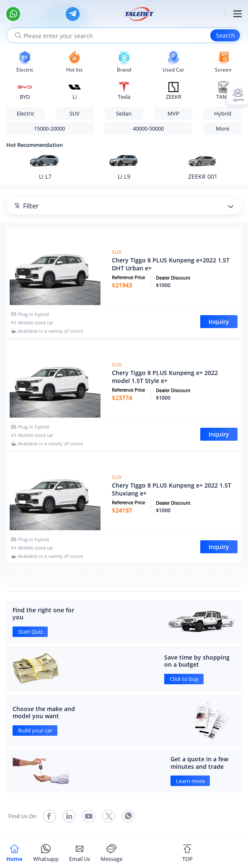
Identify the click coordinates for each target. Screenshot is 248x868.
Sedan (124, 113)
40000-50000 (148, 128)
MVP (173, 113)
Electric (26, 113)
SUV (75, 113)
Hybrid (223, 113)
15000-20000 (49, 128)
